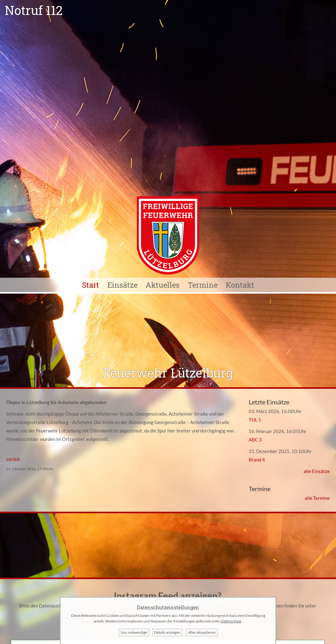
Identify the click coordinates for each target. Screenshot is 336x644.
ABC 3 (255, 440)
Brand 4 (257, 460)
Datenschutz (231, 621)
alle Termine (317, 498)
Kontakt (240, 285)
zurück (13, 459)
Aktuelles (163, 285)
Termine (203, 285)
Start (91, 285)
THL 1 (255, 420)
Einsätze (122, 285)
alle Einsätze (317, 471)
